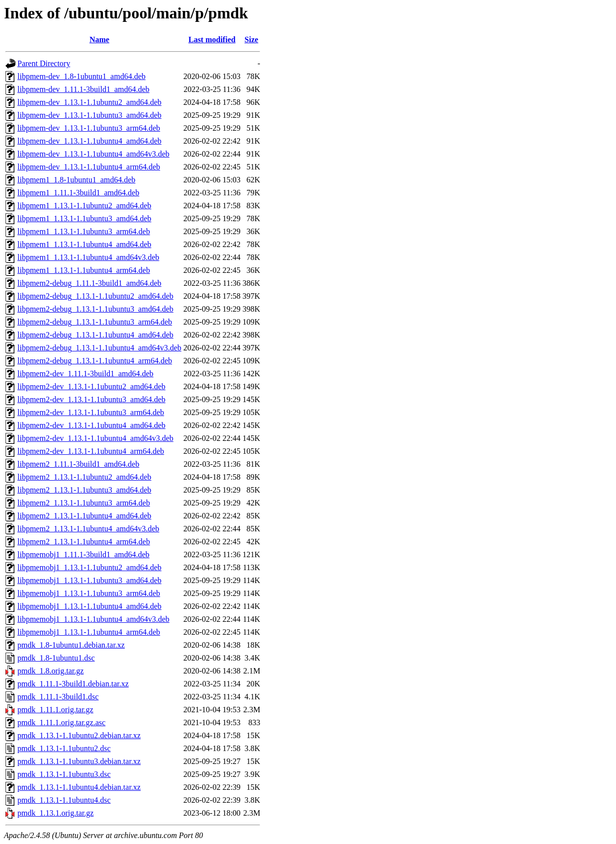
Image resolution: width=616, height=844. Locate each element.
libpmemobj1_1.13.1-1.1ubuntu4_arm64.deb (89, 632)
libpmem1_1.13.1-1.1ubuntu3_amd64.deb (84, 218)
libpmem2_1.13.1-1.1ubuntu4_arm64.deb (84, 542)
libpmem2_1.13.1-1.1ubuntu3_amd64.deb (84, 490)
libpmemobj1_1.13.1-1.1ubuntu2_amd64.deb (89, 567)
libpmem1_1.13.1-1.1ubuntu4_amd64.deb (84, 244)
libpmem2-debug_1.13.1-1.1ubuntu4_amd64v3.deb (99, 348)
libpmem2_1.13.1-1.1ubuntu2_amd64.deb (84, 477)
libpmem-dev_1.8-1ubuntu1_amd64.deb (82, 76)
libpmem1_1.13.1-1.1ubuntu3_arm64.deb (84, 231)
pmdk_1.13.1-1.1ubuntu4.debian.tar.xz (79, 787)
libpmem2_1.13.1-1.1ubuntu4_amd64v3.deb (88, 529)
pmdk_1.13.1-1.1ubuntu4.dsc (64, 800)
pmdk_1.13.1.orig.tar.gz (55, 813)
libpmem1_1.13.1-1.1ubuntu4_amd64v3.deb (88, 257)
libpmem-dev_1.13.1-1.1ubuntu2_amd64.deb (89, 102)
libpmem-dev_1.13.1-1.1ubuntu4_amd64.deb (89, 141)
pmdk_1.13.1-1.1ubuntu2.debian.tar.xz (79, 735)
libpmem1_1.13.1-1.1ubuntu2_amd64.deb (84, 206)
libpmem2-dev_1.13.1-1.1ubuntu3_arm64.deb (91, 412)
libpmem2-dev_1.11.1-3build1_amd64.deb (86, 374)
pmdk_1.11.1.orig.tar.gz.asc (61, 722)
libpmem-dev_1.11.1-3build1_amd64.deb (84, 89)
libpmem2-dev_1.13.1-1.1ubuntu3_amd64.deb (91, 399)
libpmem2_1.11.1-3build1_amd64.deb (78, 464)
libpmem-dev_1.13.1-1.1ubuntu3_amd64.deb (89, 115)
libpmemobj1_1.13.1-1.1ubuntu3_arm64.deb (89, 593)
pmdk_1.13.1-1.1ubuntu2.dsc (64, 748)
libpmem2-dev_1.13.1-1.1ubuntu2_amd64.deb (91, 386)
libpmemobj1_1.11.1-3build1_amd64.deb (84, 554)
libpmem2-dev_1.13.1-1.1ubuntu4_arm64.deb (91, 451)
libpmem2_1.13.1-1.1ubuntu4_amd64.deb (84, 516)
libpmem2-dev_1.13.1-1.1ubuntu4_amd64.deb (91, 425)
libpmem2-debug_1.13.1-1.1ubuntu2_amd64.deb (95, 296)
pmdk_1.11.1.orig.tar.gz (55, 710)
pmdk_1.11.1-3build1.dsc (58, 697)
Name (99, 40)
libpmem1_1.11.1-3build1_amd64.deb (78, 193)
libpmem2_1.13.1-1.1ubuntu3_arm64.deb (84, 503)
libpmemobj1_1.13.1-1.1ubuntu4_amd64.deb (89, 606)
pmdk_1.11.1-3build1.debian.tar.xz (73, 684)
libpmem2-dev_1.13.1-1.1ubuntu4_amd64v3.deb (95, 438)
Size (252, 40)
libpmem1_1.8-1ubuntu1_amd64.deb (76, 180)
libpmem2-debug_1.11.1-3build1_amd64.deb (89, 283)
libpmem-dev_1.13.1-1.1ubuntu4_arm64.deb (89, 167)
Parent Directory (44, 63)
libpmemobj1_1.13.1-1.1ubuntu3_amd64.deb (89, 580)
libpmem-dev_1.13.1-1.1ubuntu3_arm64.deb (89, 128)
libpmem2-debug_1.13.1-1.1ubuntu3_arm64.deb (95, 322)
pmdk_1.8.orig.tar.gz (50, 671)
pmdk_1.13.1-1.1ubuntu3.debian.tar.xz (79, 761)
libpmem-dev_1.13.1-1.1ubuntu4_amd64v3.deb (93, 154)
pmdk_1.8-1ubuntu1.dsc (56, 658)
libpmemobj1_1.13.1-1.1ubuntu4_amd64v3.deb (93, 619)
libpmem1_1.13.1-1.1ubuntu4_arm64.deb (84, 270)
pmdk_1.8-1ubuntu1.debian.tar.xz (71, 645)
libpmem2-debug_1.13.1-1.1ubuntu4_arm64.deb (95, 361)
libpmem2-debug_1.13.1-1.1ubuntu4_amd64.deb (95, 335)
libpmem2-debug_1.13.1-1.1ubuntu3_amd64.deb (95, 309)
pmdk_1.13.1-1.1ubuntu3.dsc (64, 774)
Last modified (212, 40)
